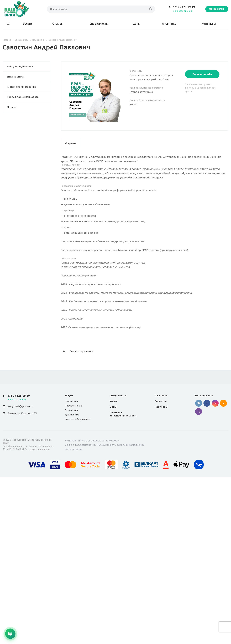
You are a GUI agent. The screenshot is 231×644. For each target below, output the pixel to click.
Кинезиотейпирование (22, 87)
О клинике (169, 24)
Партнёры (161, 407)
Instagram (215, 403)
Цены (137, 24)
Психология (71, 410)
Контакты (209, 24)
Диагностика (15, 77)
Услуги (28, 24)
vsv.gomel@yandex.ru (20, 406)
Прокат (12, 107)
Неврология (71, 401)
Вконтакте (199, 403)
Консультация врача (20, 66)
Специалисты (99, 24)
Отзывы (58, 24)
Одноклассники (223, 403)
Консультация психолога (23, 97)
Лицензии (161, 401)
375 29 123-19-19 (184, 7)
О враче (70, 143)
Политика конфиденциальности (124, 414)
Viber (199, 411)
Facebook (207, 403)
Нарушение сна (74, 406)
